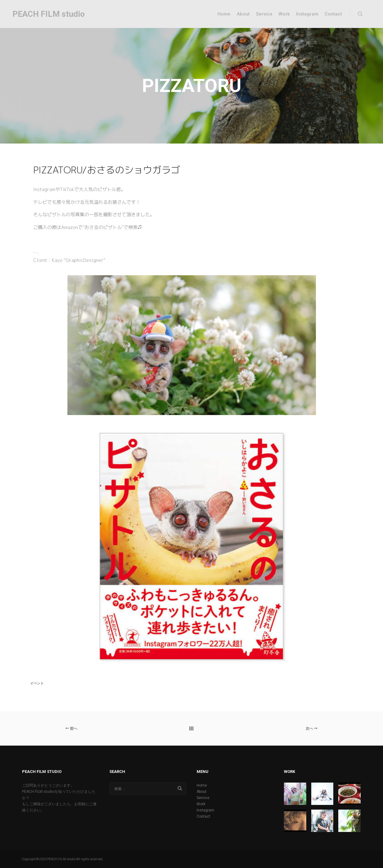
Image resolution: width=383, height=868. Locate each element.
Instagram (205, 810)
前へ (71, 729)
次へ (312, 729)
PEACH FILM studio (43, 14)
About (202, 792)
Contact (203, 816)
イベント (37, 683)
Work (201, 804)
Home (202, 785)
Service (203, 798)
